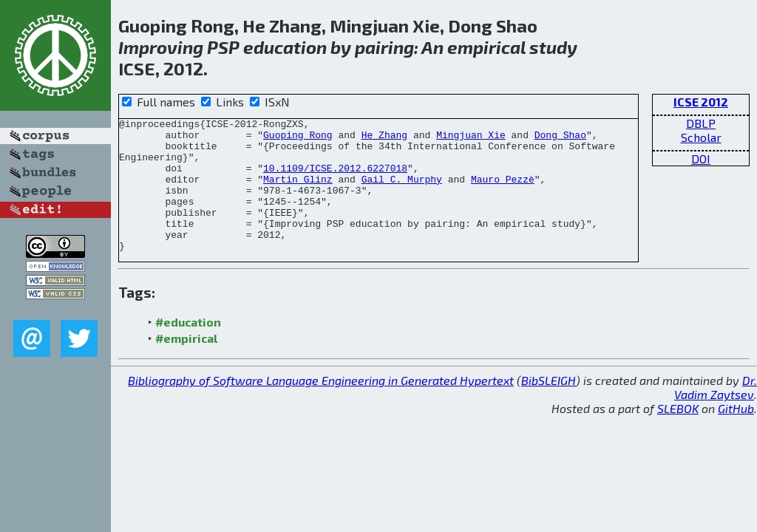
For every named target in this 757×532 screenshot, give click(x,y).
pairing (384, 47)
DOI (701, 158)
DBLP (701, 123)
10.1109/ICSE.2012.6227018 (335, 179)
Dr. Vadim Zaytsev (716, 414)
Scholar (701, 137)
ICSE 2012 (701, 102)
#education (188, 348)
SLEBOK (678, 435)
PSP (223, 47)
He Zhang (384, 139)
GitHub (736, 435)
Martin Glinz (298, 192)
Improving (161, 47)
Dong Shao (560, 139)
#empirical (186, 365)
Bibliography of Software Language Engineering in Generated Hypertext (321, 407)
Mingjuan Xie (471, 139)
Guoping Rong (298, 139)
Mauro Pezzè (503, 192)
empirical (486, 47)
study (553, 47)
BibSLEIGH (549, 407)
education (285, 47)
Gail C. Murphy (402, 192)
